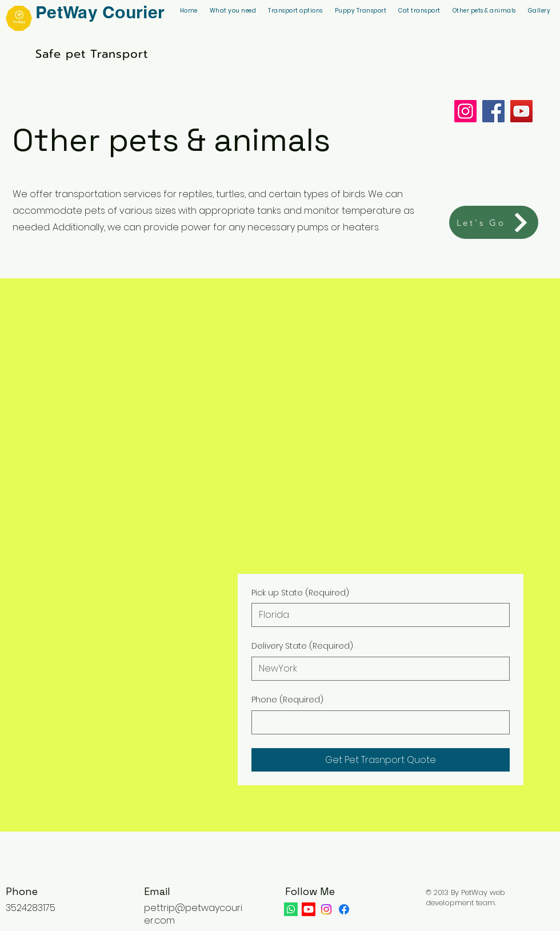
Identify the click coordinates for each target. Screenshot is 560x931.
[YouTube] (521, 111)
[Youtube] (309, 909)
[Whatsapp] (291, 909)
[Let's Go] (494, 222)
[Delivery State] (377, 669)
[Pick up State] (377, 615)
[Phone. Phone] (377, 722)
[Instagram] (465, 111)
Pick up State (300, 593)
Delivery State (302, 646)
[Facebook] (493, 111)
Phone (287, 700)
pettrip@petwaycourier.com (193, 914)
